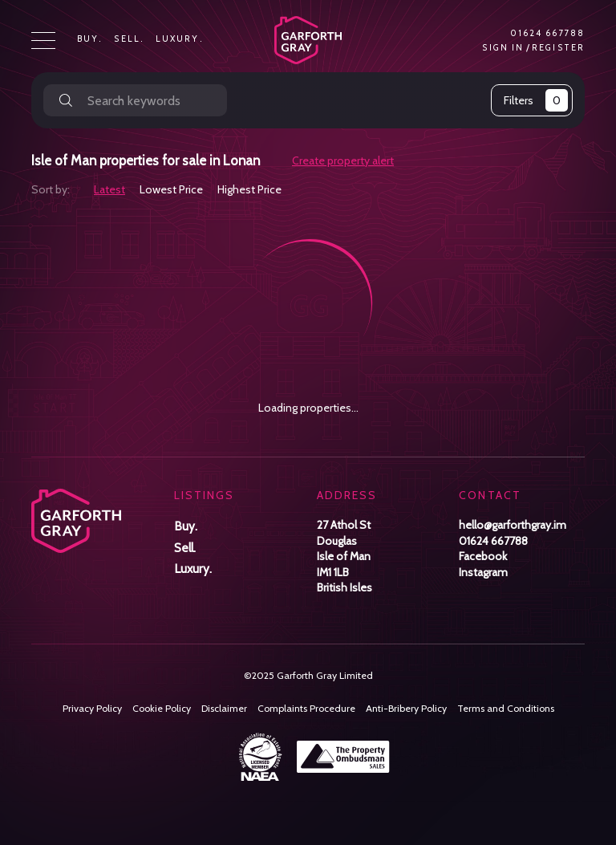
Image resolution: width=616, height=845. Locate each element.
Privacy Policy (92, 708)
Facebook (483, 556)
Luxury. (180, 39)
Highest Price (249, 189)
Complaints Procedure (306, 708)
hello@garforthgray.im (513, 525)
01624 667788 (547, 34)
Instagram (483, 572)
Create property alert (343, 161)
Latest (109, 189)
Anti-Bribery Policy (406, 708)
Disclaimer (224, 708)
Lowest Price (171, 189)
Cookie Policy (162, 708)
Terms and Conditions (506, 708)
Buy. (90, 39)
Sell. (129, 39)
